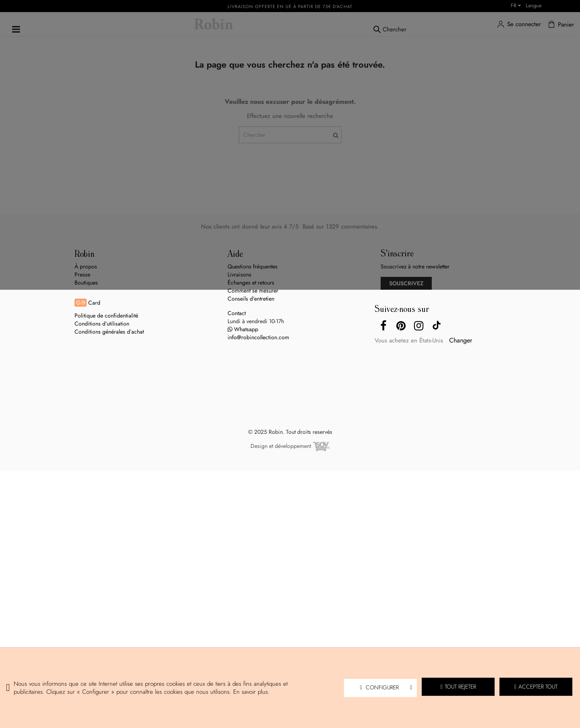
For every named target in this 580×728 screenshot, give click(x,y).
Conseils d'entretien (251, 299)
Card (87, 303)
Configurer (386, 687)
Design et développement (290, 447)
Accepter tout (536, 687)
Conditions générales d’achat (109, 332)
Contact (237, 313)
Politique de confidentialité (106, 316)
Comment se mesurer (253, 291)
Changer (461, 340)
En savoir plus (251, 692)
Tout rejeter (458, 687)
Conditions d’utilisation (102, 324)
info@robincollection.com (258, 337)
